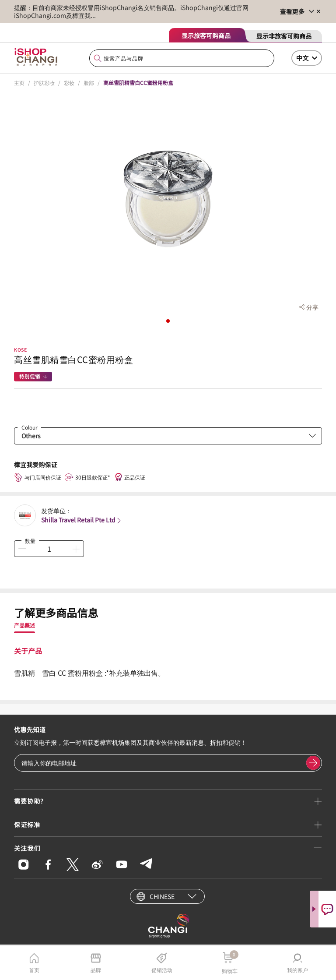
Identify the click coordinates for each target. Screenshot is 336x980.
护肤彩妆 (44, 83)
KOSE (21, 350)
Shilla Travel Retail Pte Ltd (82, 520)
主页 (19, 83)
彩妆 (69, 83)
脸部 (89, 83)
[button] (168, 321)
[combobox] (182, 58)
